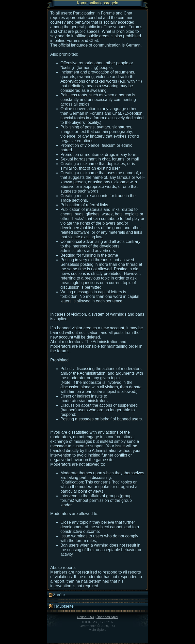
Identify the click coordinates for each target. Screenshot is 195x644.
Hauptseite (61, 606)
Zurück (57, 595)
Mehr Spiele (97, 630)
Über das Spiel (107, 617)
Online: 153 (85, 617)
